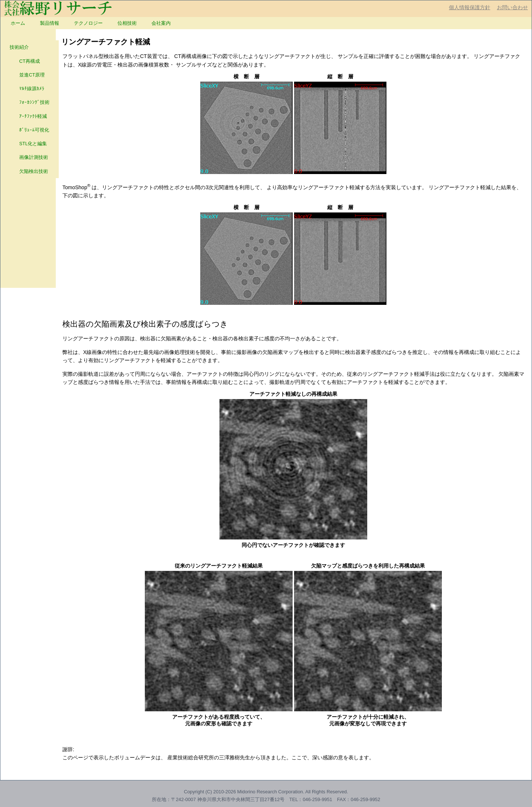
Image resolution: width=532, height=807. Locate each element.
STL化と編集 (28, 144)
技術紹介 (19, 47)
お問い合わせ (512, 7)
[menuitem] (18, 23)
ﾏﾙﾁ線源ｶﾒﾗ (27, 88)
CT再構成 (25, 61)
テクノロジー (88, 23)
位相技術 (127, 23)
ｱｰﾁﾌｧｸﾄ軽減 (28, 116)
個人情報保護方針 (470, 7)
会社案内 (161, 23)
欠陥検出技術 (29, 171)
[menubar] (91, 23)
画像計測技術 (29, 157)
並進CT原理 (27, 75)
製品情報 (50, 23)
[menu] (30, 109)
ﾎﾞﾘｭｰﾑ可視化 (29, 130)
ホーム (18, 23)
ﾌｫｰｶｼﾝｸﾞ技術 (30, 102)
